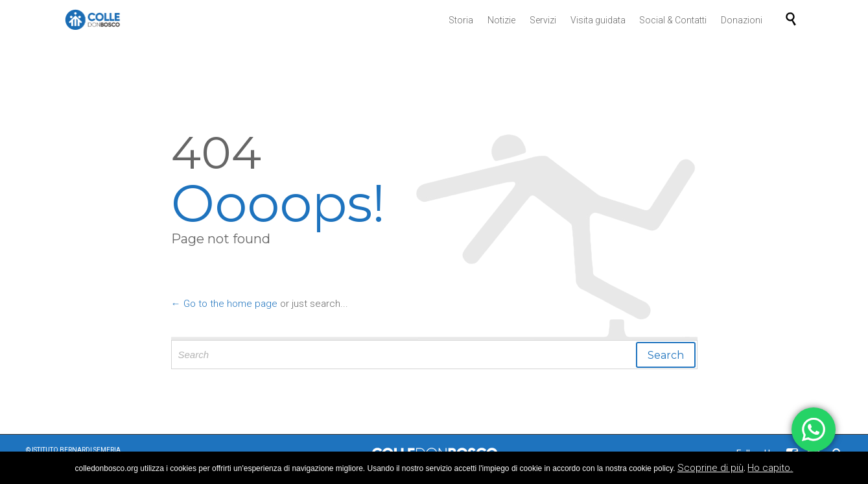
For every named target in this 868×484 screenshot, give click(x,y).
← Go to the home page (224, 304)
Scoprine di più (710, 468)
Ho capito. (770, 468)
